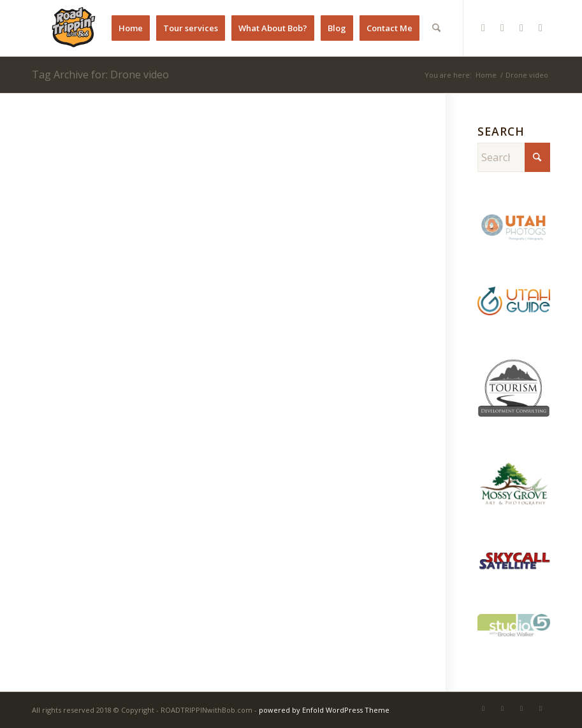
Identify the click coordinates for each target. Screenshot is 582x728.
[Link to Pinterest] (502, 27)
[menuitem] (131, 28)
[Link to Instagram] (483, 27)
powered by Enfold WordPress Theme (324, 710)
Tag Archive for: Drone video (100, 75)
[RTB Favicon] (74, 28)
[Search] (436, 28)
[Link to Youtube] (521, 27)
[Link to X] (541, 27)
